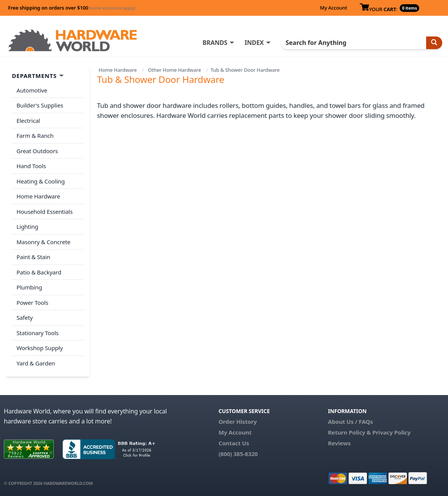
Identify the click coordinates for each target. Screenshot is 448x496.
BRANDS (215, 43)
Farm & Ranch (35, 136)
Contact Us (234, 443)
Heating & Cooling (41, 181)
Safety (25, 317)
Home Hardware (118, 70)
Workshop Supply (40, 348)
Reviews (339, 443)
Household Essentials (45, 212)
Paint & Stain (33, 257)
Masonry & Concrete (43, 242)
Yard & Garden (36, 363)
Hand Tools (31, 166)
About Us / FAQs (350, 422)
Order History (238, 422)
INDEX (254, 43)
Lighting (27, 227)
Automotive (32, 90)
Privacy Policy (392, 432)
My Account (333, 8)
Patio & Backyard (39, 272)
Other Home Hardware (174, 70)
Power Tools (32, 303)
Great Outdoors (37, 151)
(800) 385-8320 (238, 454)
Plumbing (29, 287)
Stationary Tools (38, 333)
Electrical (28, 121)
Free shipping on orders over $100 (72, 8)
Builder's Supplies (40, 105)
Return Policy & (349, 432)
